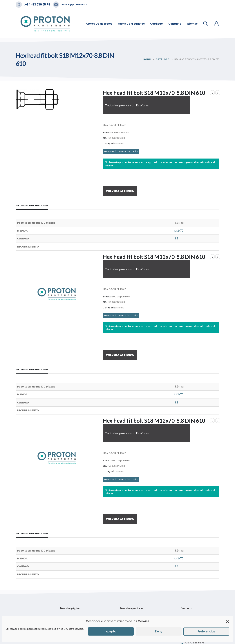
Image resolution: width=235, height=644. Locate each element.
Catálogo (156, 24)
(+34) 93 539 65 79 (37, 4)
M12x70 (179, 231)
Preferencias (206, 631)
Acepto (111, 631)
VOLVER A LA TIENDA (120, 191)
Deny (159, 631)
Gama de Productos (131, 24)
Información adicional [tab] (32, 206)
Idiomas (192, 24)
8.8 (176, 239)
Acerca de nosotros (99, 24)
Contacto (175, 24)
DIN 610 (120, 144)
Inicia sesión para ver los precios (121, 151)
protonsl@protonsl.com (74, 4)
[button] (227, 621)
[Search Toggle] (206, 24)
